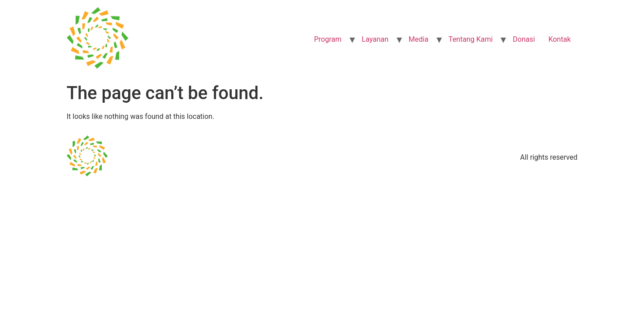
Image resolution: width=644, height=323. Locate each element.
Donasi (524, 39)
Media (419, 39)
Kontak (560, 39)
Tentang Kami (471, 39)
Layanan (375, 39)
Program (328, 39)
